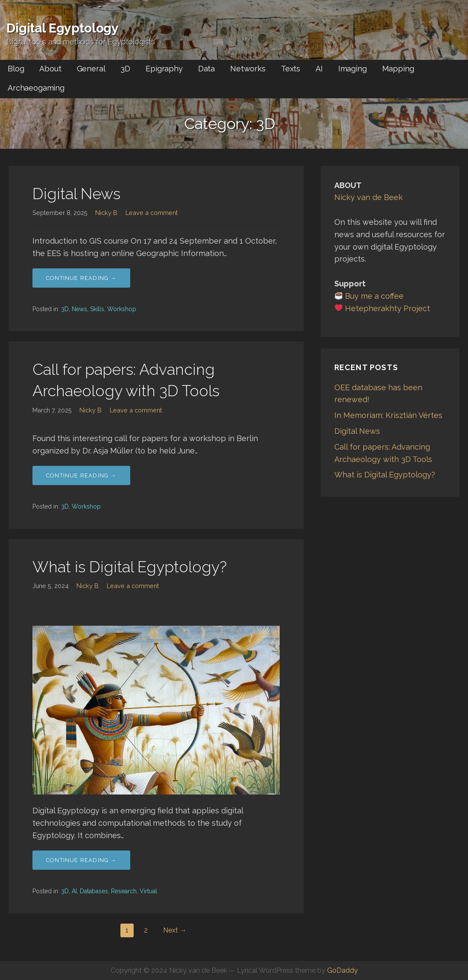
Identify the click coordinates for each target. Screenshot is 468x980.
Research (124, 891)
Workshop (122, 309)
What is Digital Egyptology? (130, 567)
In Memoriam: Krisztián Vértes (388, 415)
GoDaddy (342, 970)
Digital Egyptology (63, 28)
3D (125, 69)
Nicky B (106, 213)
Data (206, 69)
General (91, 69)
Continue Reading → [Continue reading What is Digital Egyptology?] (81, 860)
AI (319, 69)
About (50, 69)
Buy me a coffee (374, 296)
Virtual (148, 891)
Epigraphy (164, 69)
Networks (248, 69)
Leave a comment (152, 213)
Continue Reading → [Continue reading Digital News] (81, 278)
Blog (16, 69)
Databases (94, 891)
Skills (97, 309)
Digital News (76, 194)
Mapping (398, 69)
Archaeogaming (36, 88)
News (79, 309)
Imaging (352, 69)
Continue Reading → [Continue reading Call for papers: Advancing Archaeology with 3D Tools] (81, 475)
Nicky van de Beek (369, 197)
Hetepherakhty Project (388, 308)
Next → (175, 930)
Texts (291, 69)
